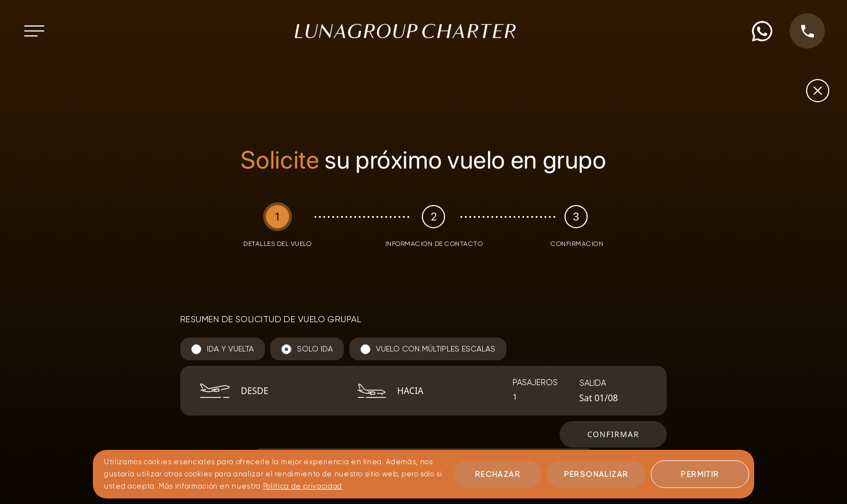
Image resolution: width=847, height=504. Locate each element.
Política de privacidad (303, 486)
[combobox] (284, 391)
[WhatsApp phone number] (762, 31)
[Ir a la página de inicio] (405, 31)
